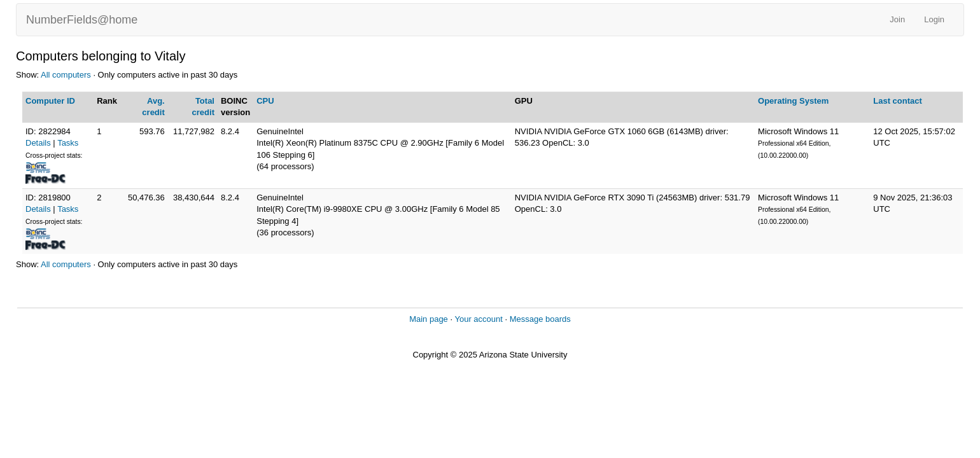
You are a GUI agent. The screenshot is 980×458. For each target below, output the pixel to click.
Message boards (540, 319)
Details (38, 143)
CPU (265, 101)
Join (897, 19)
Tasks (68, 143)
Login (934, 19)
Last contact (898, 101)
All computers (66, 75)
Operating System (793, 101)
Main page (429, 319)
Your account (478, 319)
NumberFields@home (82, 20)
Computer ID (50, 101)
